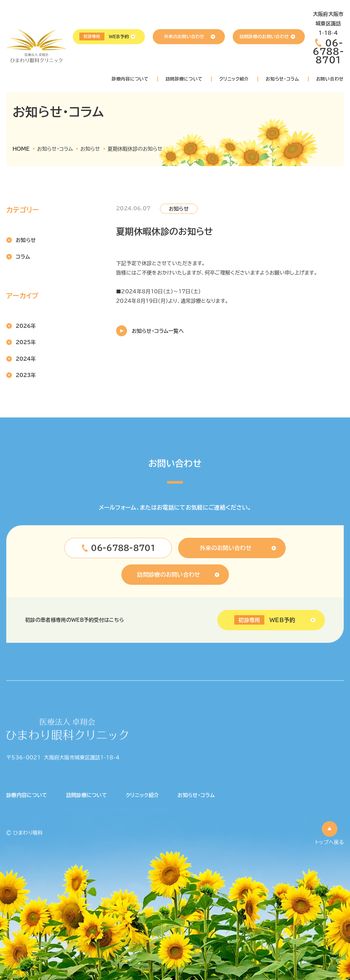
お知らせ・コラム (282, 79)
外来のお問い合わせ (184, 37)
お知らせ (26, 240)
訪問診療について (184, 79)
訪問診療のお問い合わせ (264, 37)
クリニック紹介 (234, 79)
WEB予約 (104, 37)
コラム (23, 257)
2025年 (26, 342)
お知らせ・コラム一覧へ (158, 331)
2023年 (26, 375)
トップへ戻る (329, 842)
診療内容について (130, 79)
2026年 (26, 326)
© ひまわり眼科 (25, 833)
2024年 (26, 359)
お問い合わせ (330, 79)
